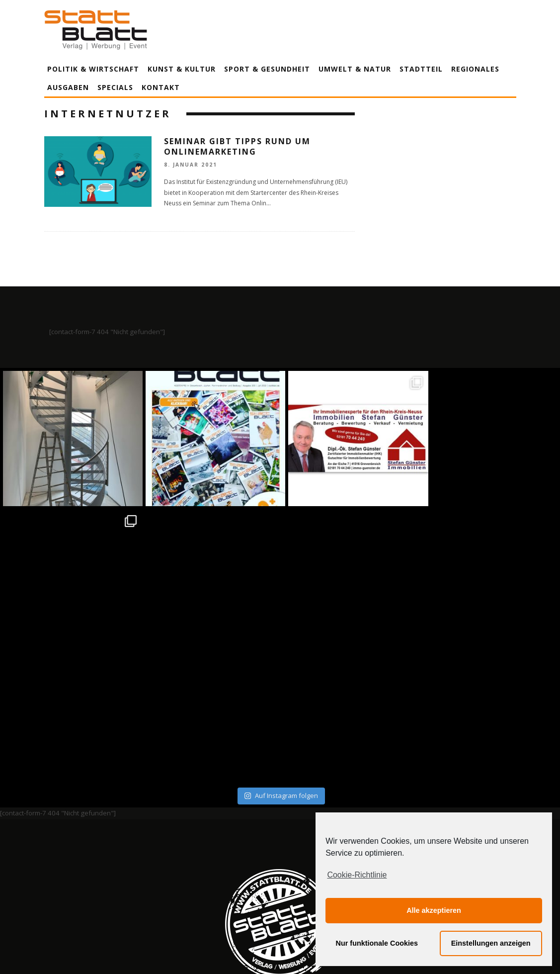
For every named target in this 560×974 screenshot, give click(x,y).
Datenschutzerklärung (282, 874)
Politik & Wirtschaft (93, 69)
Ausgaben (68, 87)
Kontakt (161, 87)
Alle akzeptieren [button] (434, 910)
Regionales (475, 69)
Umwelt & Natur (355, 69)
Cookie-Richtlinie (357, 875)
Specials (115, 87)
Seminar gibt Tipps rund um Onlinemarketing (237, 146)
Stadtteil (421, 69)
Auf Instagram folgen (281, 658)
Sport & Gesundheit (267, 69)
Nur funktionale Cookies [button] (377, 943)
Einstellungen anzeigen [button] (491, 943)
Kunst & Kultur (182, 69)
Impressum (173, 874)
